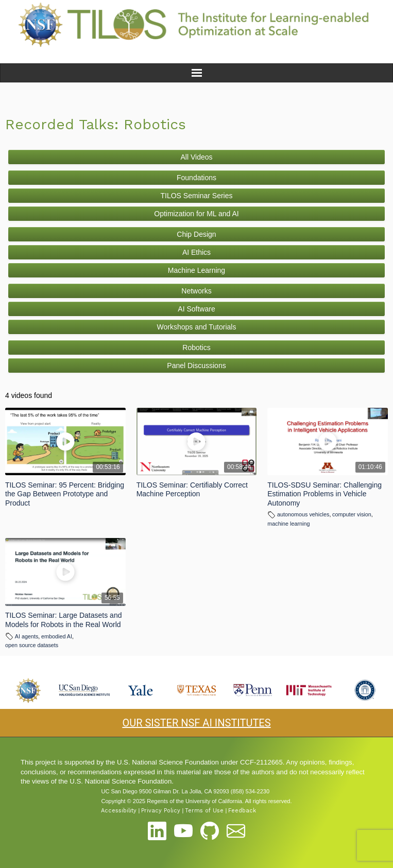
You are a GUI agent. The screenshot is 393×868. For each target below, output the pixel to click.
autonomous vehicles (303, 514)
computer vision (352, 514)
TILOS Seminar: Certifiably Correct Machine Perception (192, 490)
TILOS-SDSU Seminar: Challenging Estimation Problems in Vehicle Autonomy (324, 494)
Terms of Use (204, 811)
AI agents (27, 636)
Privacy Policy (161, 811)
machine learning (288, 524)
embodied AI (57, 636)
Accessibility (119, 811)
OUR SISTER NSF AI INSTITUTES (196, 723)
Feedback (242, 811)
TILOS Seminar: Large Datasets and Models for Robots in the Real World (63, 620)
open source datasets (32, 645)
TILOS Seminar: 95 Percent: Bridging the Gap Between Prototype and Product (65, 494)
